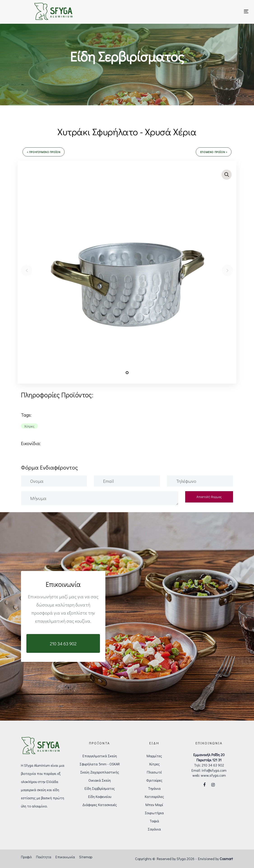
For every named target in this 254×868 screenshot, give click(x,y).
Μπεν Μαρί (154, 805)
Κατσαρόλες (154, 796)
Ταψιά (154, 821)
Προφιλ (26, 857)
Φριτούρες (154, 780)
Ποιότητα (44, 857)
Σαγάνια (154, 829)
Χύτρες (154, 764)
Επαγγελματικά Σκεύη (100, 756)
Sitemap (86, 857)
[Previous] (27, 270)
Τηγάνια (154, 788)
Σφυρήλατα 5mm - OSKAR (100, 764)
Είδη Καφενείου (100, 796)
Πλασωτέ (154, 772)
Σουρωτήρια (154, 813)
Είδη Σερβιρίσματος (100, 788)
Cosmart (226, 859)
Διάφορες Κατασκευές (100, 805)
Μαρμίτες (154, 756)
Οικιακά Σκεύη (100, 780)
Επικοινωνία (65, 857)
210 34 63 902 (213, 765)
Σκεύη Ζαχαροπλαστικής (100, 772)
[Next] (227, 270)
